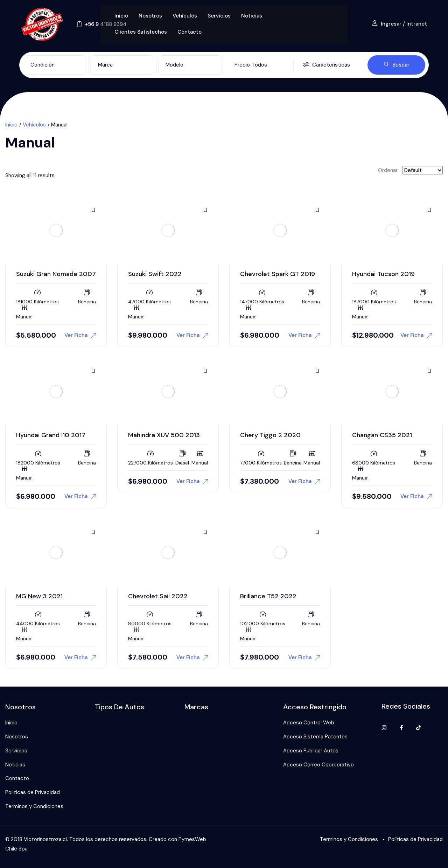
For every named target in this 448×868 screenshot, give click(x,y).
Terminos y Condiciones (34, 806)
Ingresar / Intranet (400, 24)
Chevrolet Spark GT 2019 (278, 274)
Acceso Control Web (309, 723)
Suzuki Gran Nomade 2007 (56, 274)
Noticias (252, 16)
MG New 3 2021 (39, 596)
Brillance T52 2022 (268, 596)
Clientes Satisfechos (141, 32)
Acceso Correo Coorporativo (318, 765)
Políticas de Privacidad (415, 839)
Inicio (121, 16)
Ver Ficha (80, 335)
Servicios (219, 16)
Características (326, 65)
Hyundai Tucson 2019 (383, 274)
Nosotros (150, 16)
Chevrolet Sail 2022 (158, 596)
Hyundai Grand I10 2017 (51, 435)
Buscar (397, 65)
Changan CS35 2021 (382, 435)
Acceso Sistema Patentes (315, 737)
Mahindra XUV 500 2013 (164, 435)
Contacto (190, 32)
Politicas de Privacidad (33, 792)
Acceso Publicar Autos (311, 751)
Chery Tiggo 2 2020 (270, 435)
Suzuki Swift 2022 (155, 274)
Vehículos (185, 16)
